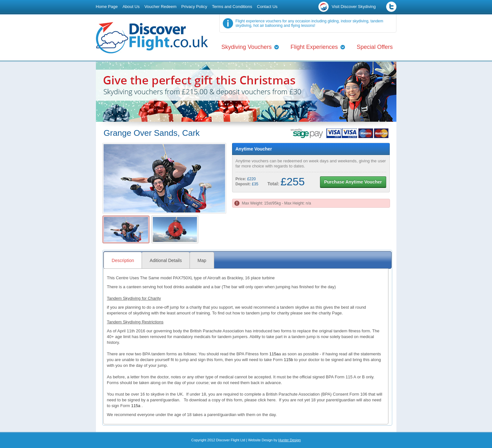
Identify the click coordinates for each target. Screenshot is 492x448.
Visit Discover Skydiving (354, 7)
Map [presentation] (202, 260)
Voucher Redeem (160, 7)
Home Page (107, 7)
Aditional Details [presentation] (166, 260)
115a (274, 354)
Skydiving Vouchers (247, 47)
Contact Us (267, 7)
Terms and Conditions (232, 7)
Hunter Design (289, 440)
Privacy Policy (194, 7)
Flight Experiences (314, 47)
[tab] (123, 260)
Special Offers (375, 47)
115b (289, 360)
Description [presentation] (123, 260)
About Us (131, 7)
